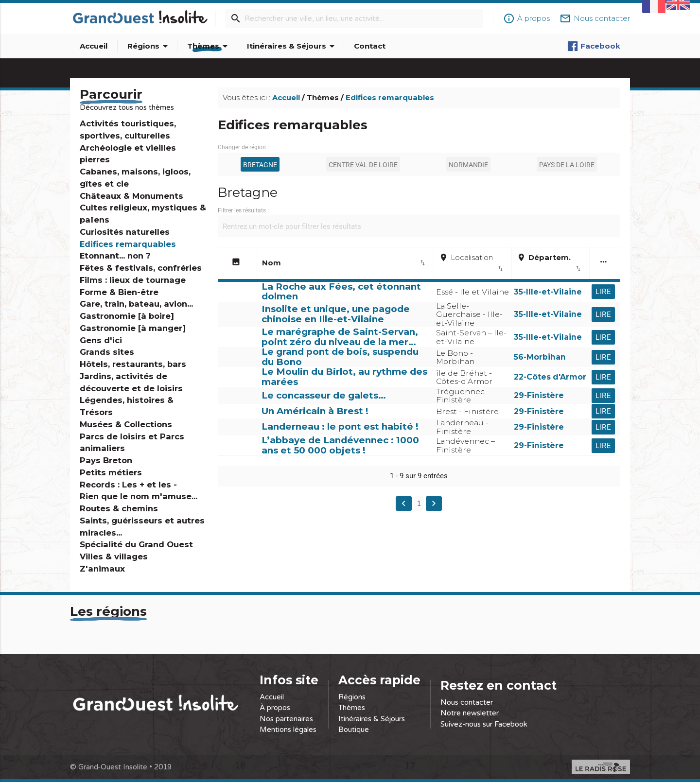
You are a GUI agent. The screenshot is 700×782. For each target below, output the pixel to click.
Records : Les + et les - (128, 485)
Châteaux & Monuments (131, 196)
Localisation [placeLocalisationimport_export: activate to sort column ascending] (472, 263)
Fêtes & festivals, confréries (141, 268)
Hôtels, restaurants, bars (133, 364)
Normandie (468, 165)
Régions (149, 46)
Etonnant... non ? (115, 256)
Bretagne (260, 165)
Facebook (594, 46)
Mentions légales (288, 730)
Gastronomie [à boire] (127, 316)
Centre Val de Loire (363, 165)
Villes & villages (114, 556)
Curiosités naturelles (125, 232)
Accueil (94, 46)
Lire (603, 292)
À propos (275, 708)
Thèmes (209, 46)
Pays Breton (106, 460)
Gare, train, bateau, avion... (136, 304)
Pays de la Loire (567, 165)
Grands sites (107, 352)
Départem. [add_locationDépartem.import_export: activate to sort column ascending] (549, 263)
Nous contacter (467, 702)
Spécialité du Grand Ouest (136, 544)
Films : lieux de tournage (133, 280)
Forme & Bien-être (119, 292)
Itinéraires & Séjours (292, 46)
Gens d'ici (101, 340)
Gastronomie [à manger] (133, 328)
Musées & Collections (126, 424)
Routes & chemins (119, 508)
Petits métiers (111, 472)
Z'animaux (102, 569)
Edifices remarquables (128, 244)
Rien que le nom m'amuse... (139, 496)
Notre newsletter (470, 713)
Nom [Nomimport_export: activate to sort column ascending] (344, 263)
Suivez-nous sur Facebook (484, 724)
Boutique (354, 730)
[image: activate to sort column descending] (237, 264)
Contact (370, 46)
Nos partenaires (286, 719)
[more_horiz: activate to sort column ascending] (605, 264)
